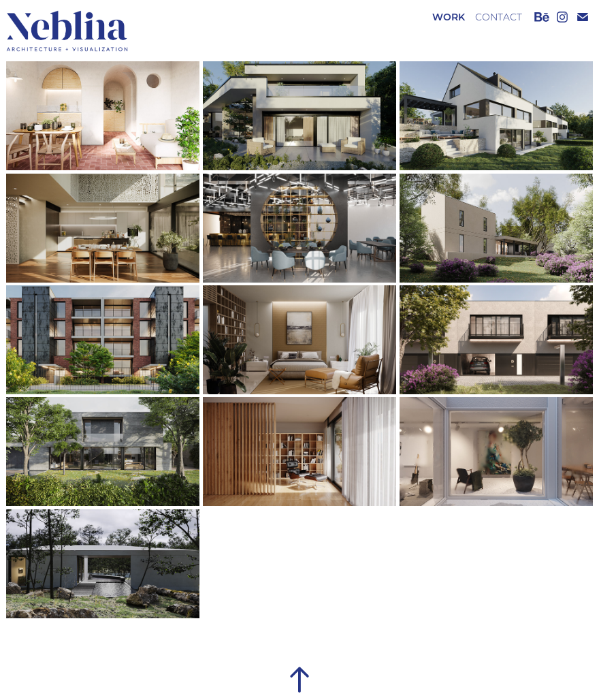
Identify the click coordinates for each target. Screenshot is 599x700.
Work (449, 17)
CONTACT (499, 17)
